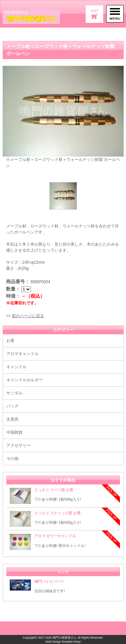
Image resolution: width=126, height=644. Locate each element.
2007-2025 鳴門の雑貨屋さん (57, 638)
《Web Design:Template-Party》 (63, 642)
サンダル (14, 393)
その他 (12, 459)
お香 (10, 341)
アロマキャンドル (23, 354)
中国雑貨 (14, 432)
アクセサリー (18, 445)
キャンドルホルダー (25, 380)
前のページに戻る (28, 316)
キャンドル (16, 367)
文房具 (12, 419)
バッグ (12, 406)
